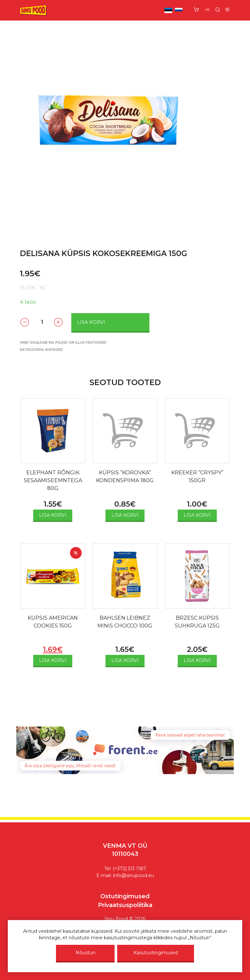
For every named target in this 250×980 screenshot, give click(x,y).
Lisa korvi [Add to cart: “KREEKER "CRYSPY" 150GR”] (197, 515)
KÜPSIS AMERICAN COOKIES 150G (53, 622)
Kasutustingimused (156, 953)
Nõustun (85, 953)
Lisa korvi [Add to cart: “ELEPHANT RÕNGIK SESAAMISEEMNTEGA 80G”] (53, 515)
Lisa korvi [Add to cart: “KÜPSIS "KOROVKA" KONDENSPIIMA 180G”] (125, 515)
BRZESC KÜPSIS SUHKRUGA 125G (197, 622)
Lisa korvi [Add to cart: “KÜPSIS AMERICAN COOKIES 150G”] (53, 660)
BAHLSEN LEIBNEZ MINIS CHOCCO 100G (125, 622)
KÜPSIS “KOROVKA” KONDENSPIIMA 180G (125, 476)
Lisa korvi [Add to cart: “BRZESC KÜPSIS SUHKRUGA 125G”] (197, 660)
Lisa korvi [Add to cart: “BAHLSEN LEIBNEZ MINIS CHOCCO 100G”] (125, 660)
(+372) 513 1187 (129, 869)
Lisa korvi (91, 322)
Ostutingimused (125, 896)
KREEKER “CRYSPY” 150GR (197, 476)
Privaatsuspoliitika (125, 905)
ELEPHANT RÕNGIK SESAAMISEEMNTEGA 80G (53, 480)
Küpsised (54, 350)
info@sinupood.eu (133, 875)
